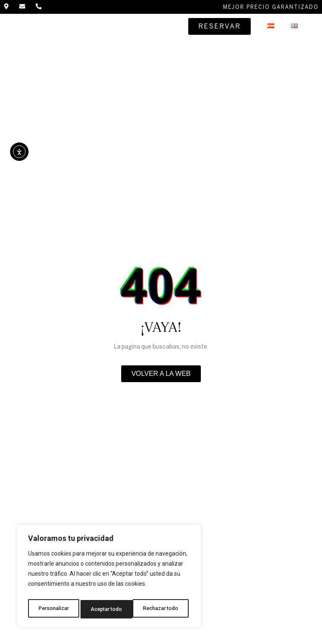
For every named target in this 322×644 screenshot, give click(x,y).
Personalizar (53, 609)
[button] (170, 28)
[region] (109, 578)
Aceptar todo (165, 609)
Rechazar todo (109, 609)
